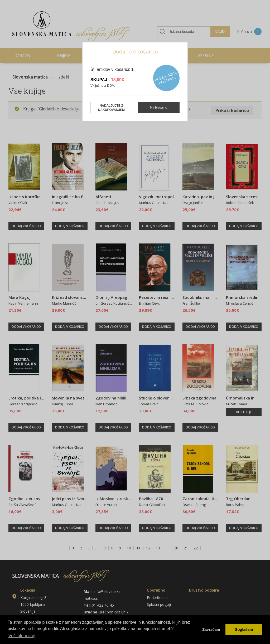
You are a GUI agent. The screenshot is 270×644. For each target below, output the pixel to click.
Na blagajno (159, 108)
